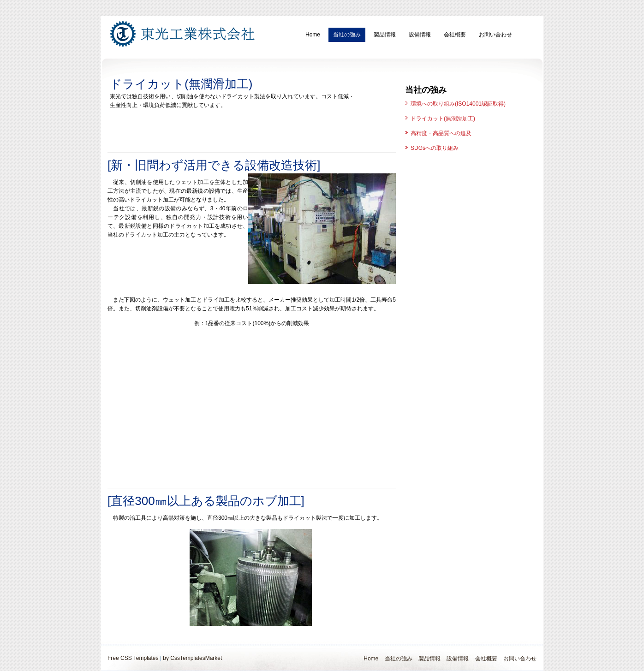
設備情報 (420, 35)
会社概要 (455, 35)
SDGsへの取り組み (435, 148)
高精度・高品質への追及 (441, 133)
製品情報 (385, 35)
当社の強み (347, 35)
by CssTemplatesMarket (192, 658)
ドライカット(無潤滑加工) (443, 119)
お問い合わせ (495, 35)
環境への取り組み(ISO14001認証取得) (458, 104)
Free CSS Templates (133, 658)
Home (313, 35)
